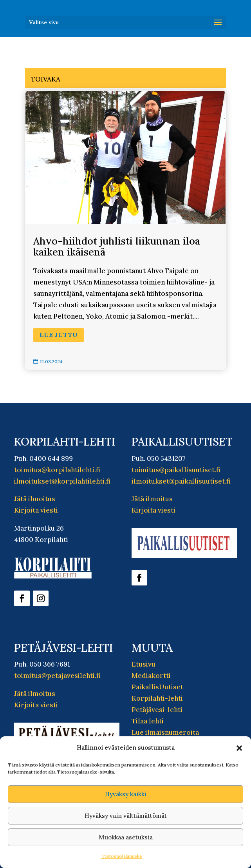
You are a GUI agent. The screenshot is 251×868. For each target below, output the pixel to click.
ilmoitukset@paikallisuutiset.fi (181, 481)
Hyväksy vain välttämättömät (126, 816)
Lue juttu (59, 335)
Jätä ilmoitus (35, 499)
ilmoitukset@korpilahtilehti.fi (62, 481)
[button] (239, 748)
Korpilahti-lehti (157, 698)
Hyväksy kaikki (126, 794)
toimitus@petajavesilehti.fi (57, 676)
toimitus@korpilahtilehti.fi (57, 470)
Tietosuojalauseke (122, 856)
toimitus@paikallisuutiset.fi (176, 470)
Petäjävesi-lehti (157, 710)
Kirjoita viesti (36, 510)
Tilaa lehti (148, 721)
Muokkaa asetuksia (126, 837)
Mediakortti (151, 676)
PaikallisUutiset (157, 687)
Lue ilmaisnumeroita (165, 732)
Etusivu (144, 664)
